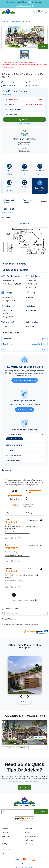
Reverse (43, 47)
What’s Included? (24, 124)
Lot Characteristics (15, 435)
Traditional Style (16, 21)
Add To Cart (25, 119)
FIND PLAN (41, 812)
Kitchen (9, 450)
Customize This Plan (24, 410)
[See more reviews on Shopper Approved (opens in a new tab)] (19, 538)
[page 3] (23, 595)
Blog (3, 853)
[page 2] (19, 595)
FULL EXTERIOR (8, 748)
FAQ (3, 840)
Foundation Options (27, 202)
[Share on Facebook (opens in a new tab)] (12, 538)
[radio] (34, 491)
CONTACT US (6, 850)
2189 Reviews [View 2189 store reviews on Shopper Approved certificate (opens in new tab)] (17, 499)
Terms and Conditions (31, 836)
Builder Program (30, 844)
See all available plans (24, 6)
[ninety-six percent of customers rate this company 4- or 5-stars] (25, 506)
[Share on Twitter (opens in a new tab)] (15, 538)
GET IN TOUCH (25, 787)
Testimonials (29, 840)
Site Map (4, 844)
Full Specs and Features (8, 202)
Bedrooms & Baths (14, 445)
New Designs (6, 832)
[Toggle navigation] (46, 12)
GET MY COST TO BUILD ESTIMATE (25, 380)
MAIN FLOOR (22, 748)
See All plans (24, 702)
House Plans (5, 21)
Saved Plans (28, 828)
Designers (28, 832)
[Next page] (36, 595)
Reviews (44, 202)
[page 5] (31, 595)
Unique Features (13, 460)
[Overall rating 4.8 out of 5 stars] (15, 496)
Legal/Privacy (6, 836)
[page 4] (27, 595)
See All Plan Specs (40, 186)
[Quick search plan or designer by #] (18, 812)
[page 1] (14, 595)
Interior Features (14, 455)
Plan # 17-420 (40, 738)
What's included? (7, 212)
